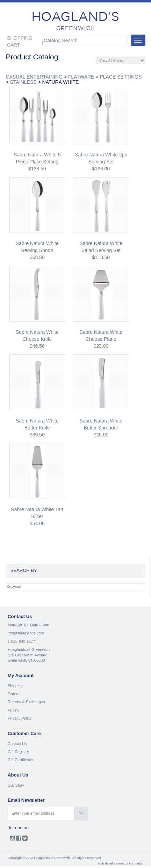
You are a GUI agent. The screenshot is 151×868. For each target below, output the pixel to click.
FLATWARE (81, 77)
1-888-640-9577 (21, 641)
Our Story (16, 785)
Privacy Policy (20, 718)
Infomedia (136, 863)
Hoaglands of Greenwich (29, 649)
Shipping (15, 686)
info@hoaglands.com (26, 633)
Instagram (12, 840)
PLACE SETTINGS (121, 77)
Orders (14, 694)
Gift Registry (18, 752)
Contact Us (17, 744)
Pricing (14, 710)
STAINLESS (23, 82)
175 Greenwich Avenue (28, 655)
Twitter (25, 840)
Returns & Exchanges (26, 702)
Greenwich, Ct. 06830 (26, 660)
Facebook (19, 840)
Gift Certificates (21, 760)
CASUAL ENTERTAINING (34, 77)
